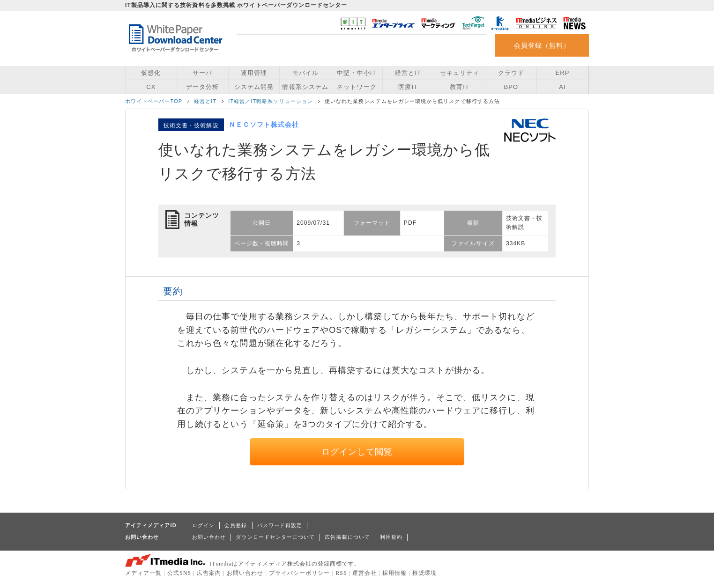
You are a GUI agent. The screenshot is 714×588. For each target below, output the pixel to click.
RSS (341, 573)
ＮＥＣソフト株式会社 (264, 125)
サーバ (202, 73)
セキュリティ (460, 73)
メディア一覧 (143, 573)
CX (151, 87)
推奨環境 (424, 573)
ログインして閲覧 (357, 452)
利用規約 (391, 537)
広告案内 (209, 573)
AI (562, 87)
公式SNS (179, 573)
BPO (511, 87)
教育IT (460, 87)
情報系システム (305, 87)
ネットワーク (357, 87)
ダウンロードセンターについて (275, 537)
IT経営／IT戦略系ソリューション (271, 101)
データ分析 (202, 87)
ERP (563, 73)
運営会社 (364, 573)
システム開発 (254, 87)
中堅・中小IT (357, 73)
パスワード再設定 (280, 525)
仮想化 (151, 73)
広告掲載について (347, 537)
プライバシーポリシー (300, 573)
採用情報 (394, 573)
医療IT (408, 87)
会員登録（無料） (542, 45)
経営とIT (408, 73)
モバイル (305, 73)
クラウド (511, 73)
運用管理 (254, 73)
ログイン (203, 525)
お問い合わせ (209, 537)
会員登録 (236, 525)
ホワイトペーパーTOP (154, 101)
